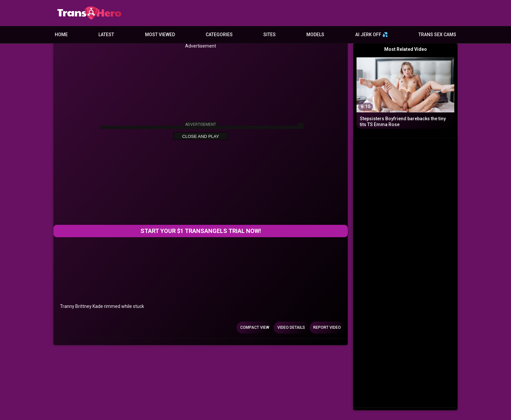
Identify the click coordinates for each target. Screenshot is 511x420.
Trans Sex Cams (437, 35)
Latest (106, 35)
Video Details (291, 327)
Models (315, 35)
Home (61, 35)
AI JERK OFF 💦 (372, 35)
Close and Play (201, 136)
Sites (270, 35)
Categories (219, 35)
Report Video (327, 327)
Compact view (255, 327)
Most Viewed (160, 35)
